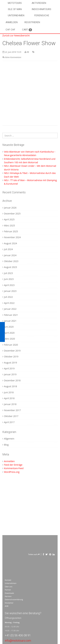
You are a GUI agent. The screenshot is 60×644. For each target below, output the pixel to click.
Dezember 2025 (12, 214)
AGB (7, 606)
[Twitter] (47, 554)
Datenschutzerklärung (14, 599)
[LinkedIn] (54, 554)
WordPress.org (12, 472)
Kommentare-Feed (14, 468)
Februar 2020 (11, 345)
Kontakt (8, 580)
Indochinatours (41, 9)
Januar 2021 (10, 321)
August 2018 (10, 386)
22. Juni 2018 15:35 (13, 52)
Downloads (9, 593)
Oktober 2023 (11, 261)
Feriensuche (42, 15)
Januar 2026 (10, 208)
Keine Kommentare (13, 57)
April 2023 (9, 285)
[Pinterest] (50, 554)
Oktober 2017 (11, 416)
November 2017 (12, 410)
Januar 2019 (10, 374)
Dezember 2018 (12, 380)
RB (28, 52)
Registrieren (32, 22)
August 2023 (10, 267)
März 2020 (9, 339)
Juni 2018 (9, 392)
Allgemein (9, 439)
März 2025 (9, 225)
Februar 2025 (11, 231)
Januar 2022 (10, 309)
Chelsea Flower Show (29, 43)
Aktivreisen (39, 3)
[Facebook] (43, 554)
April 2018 (9, 398)
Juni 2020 (9, 327)
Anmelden (12, 22)
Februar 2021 (11, 315)
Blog (6, 445)
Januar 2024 (10, 255)
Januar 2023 (10, 291)
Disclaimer (9, 603)
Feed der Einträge (13, 465)
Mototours (15, 3)
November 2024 (12, 237)
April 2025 (9, 219)
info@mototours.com (18, 641)
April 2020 (9, 333)
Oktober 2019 (11, 357)
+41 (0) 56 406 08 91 (18, 635)
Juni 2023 (9, 279)
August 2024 (10, 243)
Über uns (9, 587)
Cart (27, 30)
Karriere (8, 596)
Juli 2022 (8, 297)
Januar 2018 (10, 404)
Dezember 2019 (12, 351)
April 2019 (9, 368)
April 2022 (9, 303)
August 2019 (10, 363)
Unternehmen (16, 15)
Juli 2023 (8, 273)
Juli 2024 (8, 249)
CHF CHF (10, 30)
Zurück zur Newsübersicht (16, 35)
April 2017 (9, 422)
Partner (8, 590)
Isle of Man (15, 9)
